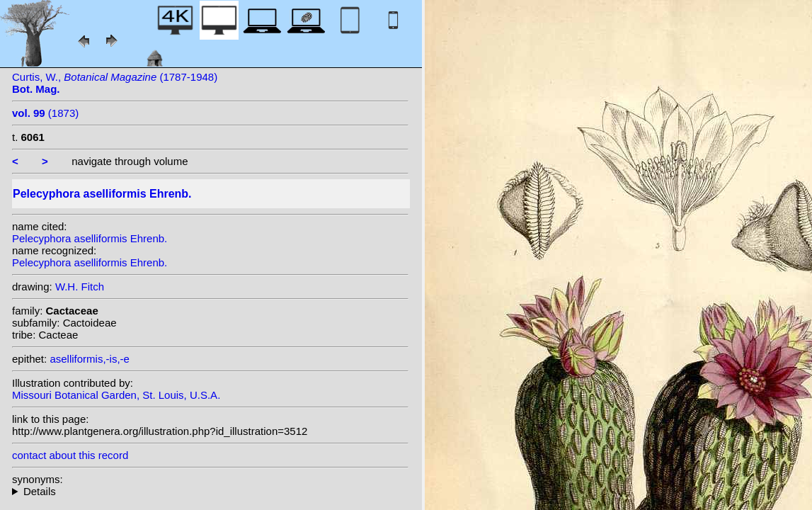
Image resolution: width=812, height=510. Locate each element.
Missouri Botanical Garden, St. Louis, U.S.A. (116, 395)
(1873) (45, 113)
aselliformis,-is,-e (90, 359)
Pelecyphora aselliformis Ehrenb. (90, 238)
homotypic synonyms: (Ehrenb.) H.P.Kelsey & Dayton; (210, 491)
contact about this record (70, 455)
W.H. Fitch (80, 287)
